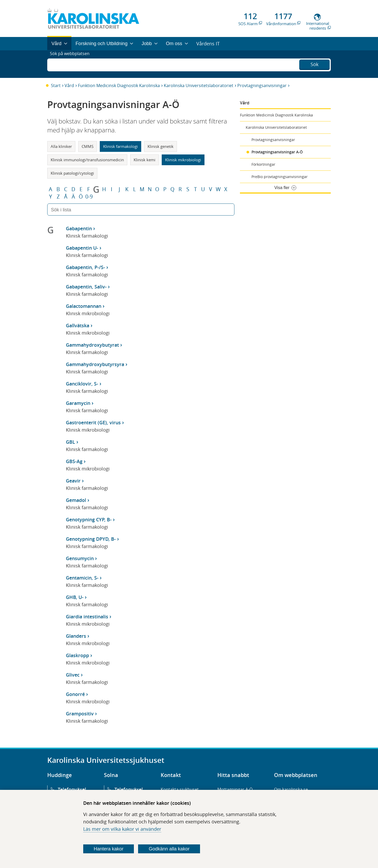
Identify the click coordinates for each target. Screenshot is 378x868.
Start (56, 85)
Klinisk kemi (145, 160)
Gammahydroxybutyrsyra (95, 364)
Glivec (73, 675)
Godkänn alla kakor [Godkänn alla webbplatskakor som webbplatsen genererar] (169, 849)
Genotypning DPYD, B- (91, 539)
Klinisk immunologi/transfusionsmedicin (87, 160)
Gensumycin (80, 558)
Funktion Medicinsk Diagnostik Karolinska (119, 85)
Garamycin (78, 403)
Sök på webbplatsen (72, 64)
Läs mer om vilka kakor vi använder (122, 829)
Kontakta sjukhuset (180, 789)
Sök (314, 63)
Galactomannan (84, 306)
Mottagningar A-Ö (235, 789)
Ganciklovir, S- (82, 384)
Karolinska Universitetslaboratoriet (199, 85)
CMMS (88, 146)
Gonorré (75, 694)
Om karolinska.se (291, 789)
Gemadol (76, 500)
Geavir (73, 481)
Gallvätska (78, 325)
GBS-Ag (74, 461)
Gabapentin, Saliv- (86, 287)
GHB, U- (75, 597)
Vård (69, 85)
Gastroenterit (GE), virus (93, 422)
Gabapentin (79, 228)
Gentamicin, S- (82, 578)
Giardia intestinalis (87, 617)
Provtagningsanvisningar (262, 85)
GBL (70, 442)
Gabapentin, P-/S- (85, 267)
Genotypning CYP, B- (89, 519)
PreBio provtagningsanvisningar (280, 177)
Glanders (76, 636)
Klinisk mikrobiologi (183, 160)
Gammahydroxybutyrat (92, 345)
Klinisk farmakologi (120, 146)
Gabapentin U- (82, 248)
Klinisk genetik (161, 146)
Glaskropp (77, 655)
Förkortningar (263, 164)
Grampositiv (80, 714)
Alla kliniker (61, 146)
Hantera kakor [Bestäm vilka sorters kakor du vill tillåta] (109, 849)
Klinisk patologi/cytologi (72, 173)
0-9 (89, 197)
